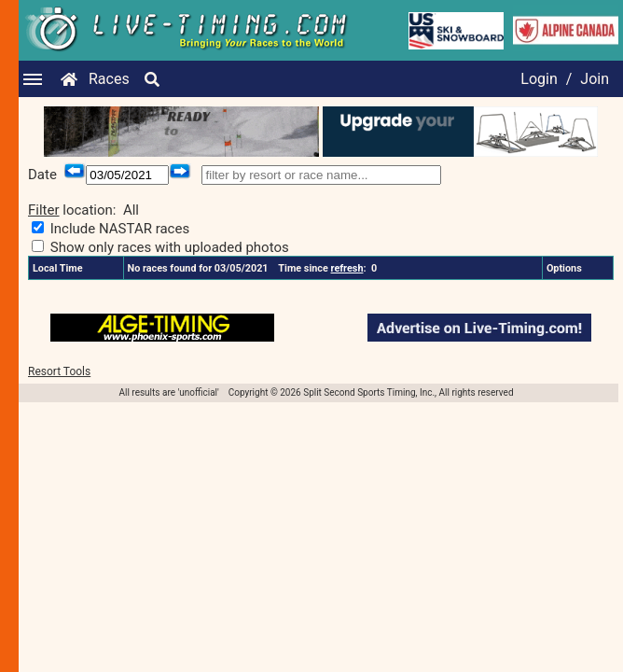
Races (109, 79)
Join (595, 79)
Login (539, 79)
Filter (44, 210)
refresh (347, 268)
